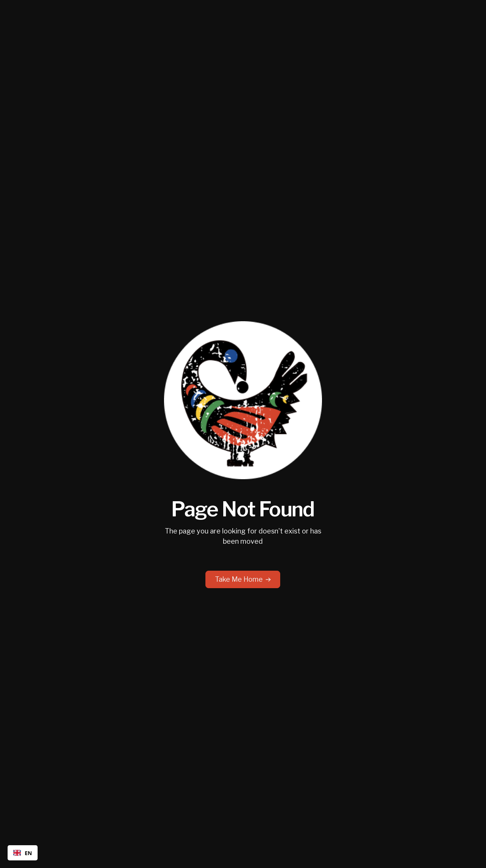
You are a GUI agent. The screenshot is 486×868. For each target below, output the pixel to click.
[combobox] (23, 853)
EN (23, 853)
